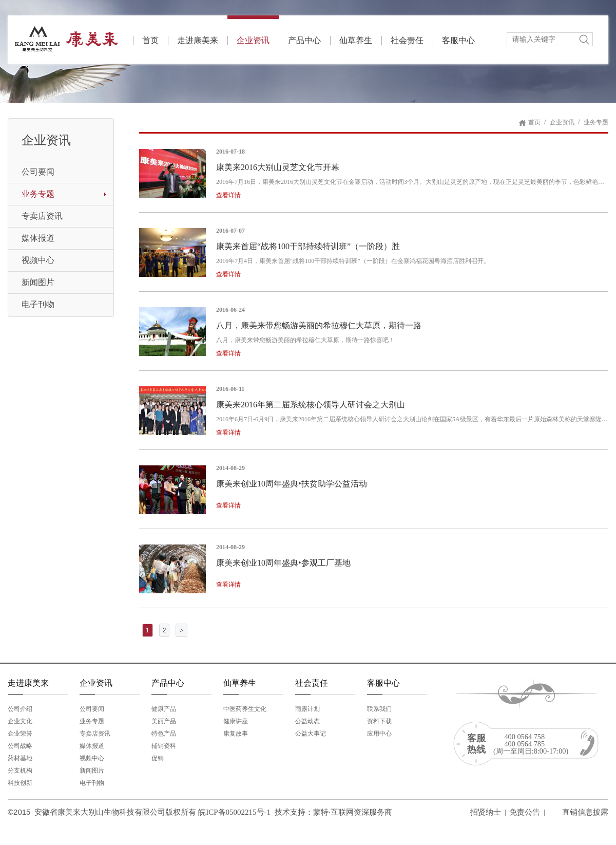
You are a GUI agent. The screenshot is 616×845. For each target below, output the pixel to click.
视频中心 (38, 260)
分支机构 (20, 771)
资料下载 (379, 721)
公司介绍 (20, 709)
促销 (158, 758)
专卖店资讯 (42, 216)
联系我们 (379, 709)
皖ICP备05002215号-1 (234, 812)
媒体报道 (38, 238)
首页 (150, 40)
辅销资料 (164, 746)
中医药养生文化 (245, 709)
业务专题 (38, 194)
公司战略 (20, 746)
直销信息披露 (585, 812)
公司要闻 (38, 172)
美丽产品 (164, 721)
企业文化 (20, 721)
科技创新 (20, 783)
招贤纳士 (486, 812)
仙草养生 (356, 40)
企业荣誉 (20, 734)
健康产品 (164, 709)
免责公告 (525, 812)
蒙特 (321, 812)
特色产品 (164, 734)
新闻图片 (38, 282)
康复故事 (236, 734)
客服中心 (458, 40)
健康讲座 (236, 721)
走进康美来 (198, 40)
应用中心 (379, 734)
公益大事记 (311, 734)
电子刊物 (38, 304)
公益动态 (307, 721)
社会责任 (407, 40)
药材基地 (20, 758)
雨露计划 (307, 709)
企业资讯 (253, 30)
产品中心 (304, 40)
